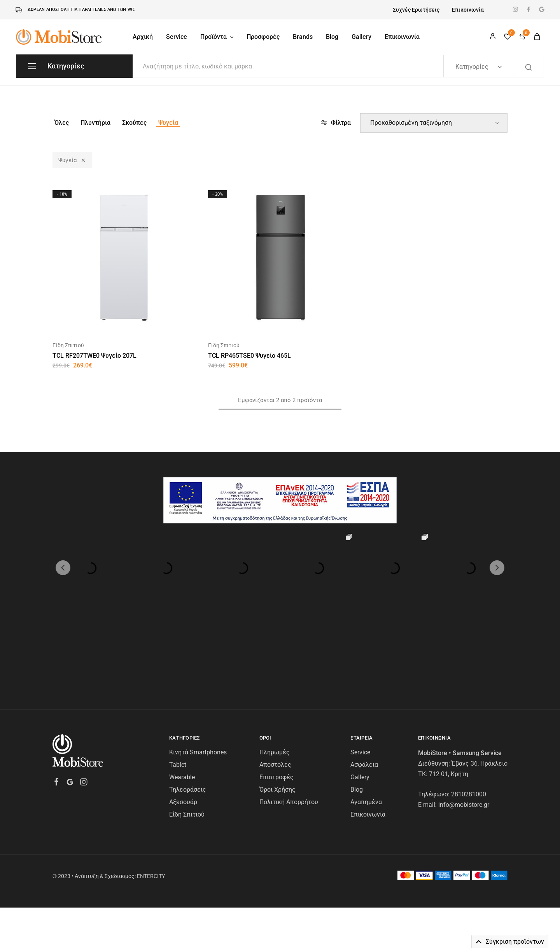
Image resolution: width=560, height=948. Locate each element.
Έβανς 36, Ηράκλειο (479, 688)
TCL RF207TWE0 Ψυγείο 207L (94, 356)
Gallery (361, 37)
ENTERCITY (151, 800)
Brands (303, 37)
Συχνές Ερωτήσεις (416, 10)
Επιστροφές (276, 701)
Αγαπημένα (366, 726)
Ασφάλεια (364, 689)
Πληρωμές (275, 676)
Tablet (178, 689)
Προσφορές (263, 37)
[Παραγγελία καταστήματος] (434, 123)
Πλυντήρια (95, 123)
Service (177, 37)
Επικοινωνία (468, 10)
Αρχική (143, 37)
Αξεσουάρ (183, 726)
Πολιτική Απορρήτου (289, 726)
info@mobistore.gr (464, 729)
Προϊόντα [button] (217, 37)
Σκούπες (134, 123)
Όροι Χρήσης (277, 714)
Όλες (62, 123)
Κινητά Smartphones (198, 676)
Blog (332, 37)
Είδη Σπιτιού (68, 345)
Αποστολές (275, 689)
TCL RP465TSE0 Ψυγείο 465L (249, 356)
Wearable (182, 701)
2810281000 (469, 718)
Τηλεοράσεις (188, 714)
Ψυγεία (168, 123)
